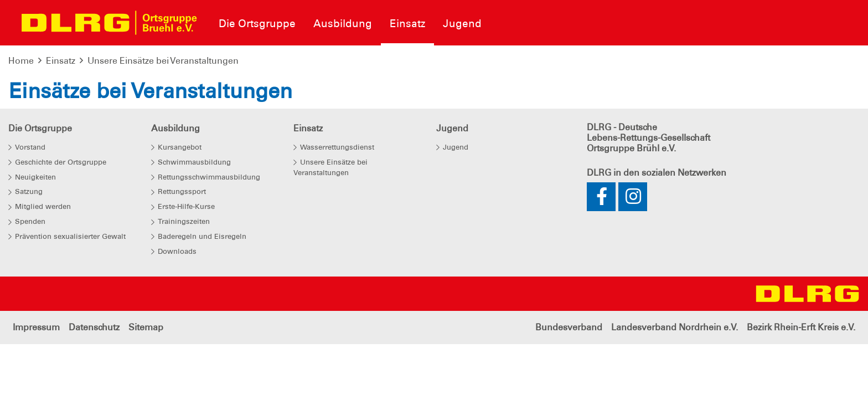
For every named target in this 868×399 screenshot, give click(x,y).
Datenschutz (94, 327)
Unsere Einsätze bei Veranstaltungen (163, 61)
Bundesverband (569, 327)
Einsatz (61, 61)
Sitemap (146, 327)
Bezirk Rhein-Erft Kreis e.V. (801, 327)
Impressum (36, 327)
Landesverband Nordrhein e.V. (675, 327)
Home (21, 61)
